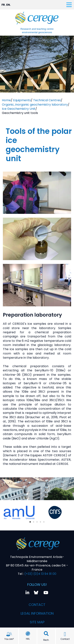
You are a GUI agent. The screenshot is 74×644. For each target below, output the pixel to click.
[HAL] (28, 634)
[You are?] (9, 634)
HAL (28, 639)
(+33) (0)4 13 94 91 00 (40, 574)
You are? (9, 639)
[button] (46, 634)
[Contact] (65, 634)
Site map (37, 622)
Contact (65, 639)
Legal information (37, 613)
